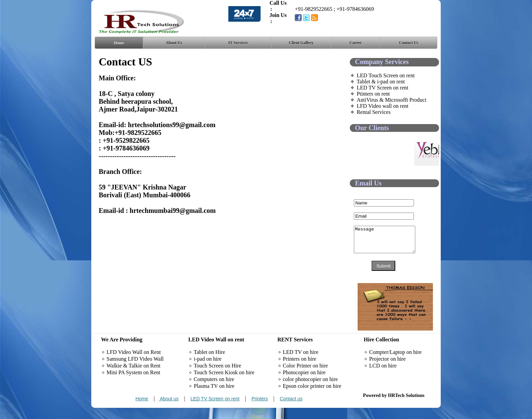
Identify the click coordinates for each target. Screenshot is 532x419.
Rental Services (374, 112)
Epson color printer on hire (312, 397)
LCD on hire (383, 377)
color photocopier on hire (310, 390)
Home (119, 43)
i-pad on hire (208, 370)
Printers (260, 410)
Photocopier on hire (304, 384)
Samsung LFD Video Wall (135, 370)
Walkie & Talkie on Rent (134, 377)
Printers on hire (300, 370)
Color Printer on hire (306, 377)
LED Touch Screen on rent (386, 75)
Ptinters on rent (373, 94)
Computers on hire (214, 390)
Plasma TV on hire (214, 397)
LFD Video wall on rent (383, 106)
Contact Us (409, 43)
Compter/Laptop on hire (395, 363)
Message (388, 242)
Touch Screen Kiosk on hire (224, 384)
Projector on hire (387, 370)
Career (356, 43)
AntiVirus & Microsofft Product (391, 100)
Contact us (291, 410)
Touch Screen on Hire (217, 377)
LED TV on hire (301, 363)
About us (169, 410)
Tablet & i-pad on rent (381, 82)
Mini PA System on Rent (134, 384)
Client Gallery (301, 43)
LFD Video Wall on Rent (134, 363)
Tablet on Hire (209, 363)
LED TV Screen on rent (382, 88)
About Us (174, 43)
